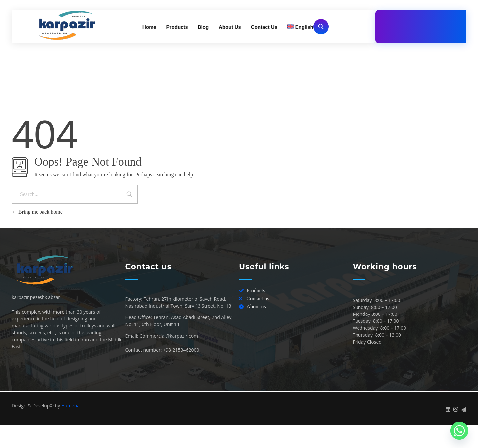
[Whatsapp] (459, 431)
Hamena (71, 406)
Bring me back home (37, 212)
